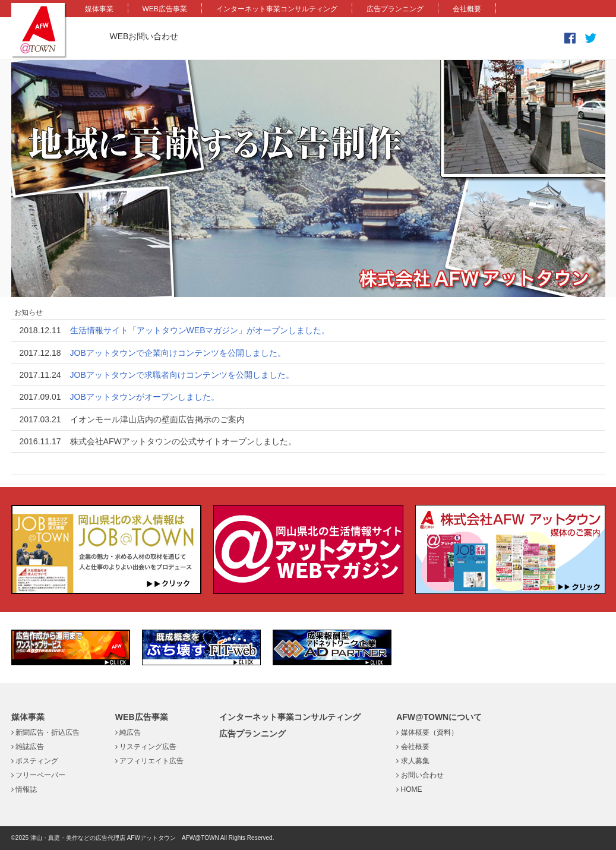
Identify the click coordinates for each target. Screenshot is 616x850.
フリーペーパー (38, 775)
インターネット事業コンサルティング (277, 9)
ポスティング (35, 761)
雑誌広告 (28, 747)
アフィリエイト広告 (149, 761)
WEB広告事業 (165, 9)
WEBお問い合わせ (144, 36)
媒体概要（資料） (427, 732)
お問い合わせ (420, 775)
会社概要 (467, 9)
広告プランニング (395, 9)
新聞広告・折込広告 (45, 732)
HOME (409, 789)
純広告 (128, 732)
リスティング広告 (146, 747)
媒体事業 (99, 9)
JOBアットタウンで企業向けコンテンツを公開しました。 (178, 353)
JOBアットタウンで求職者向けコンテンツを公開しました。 (182, 375)
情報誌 (24, 789)
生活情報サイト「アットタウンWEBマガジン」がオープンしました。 (200, 330)
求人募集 (413, 761)
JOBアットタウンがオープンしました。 (145, 397)
